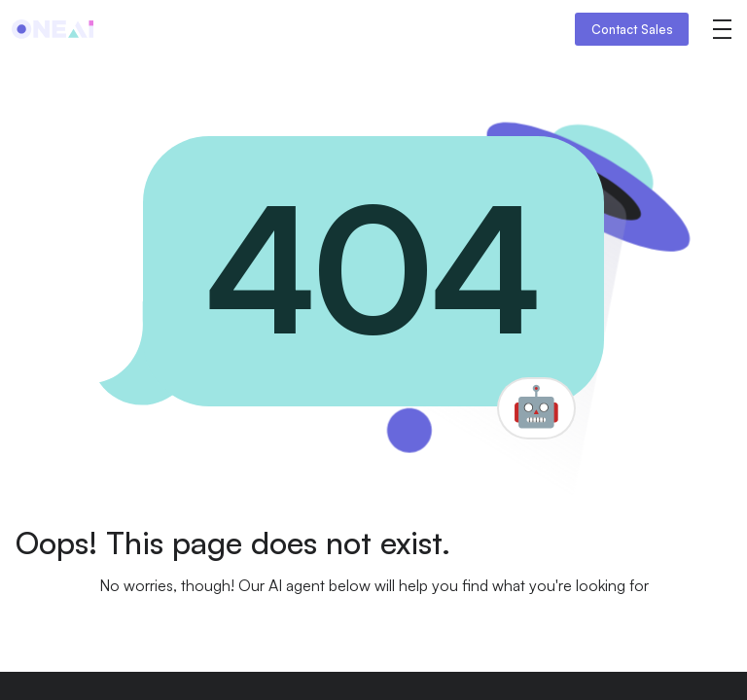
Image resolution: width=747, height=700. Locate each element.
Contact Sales (632, 29)
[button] (722, 29)
